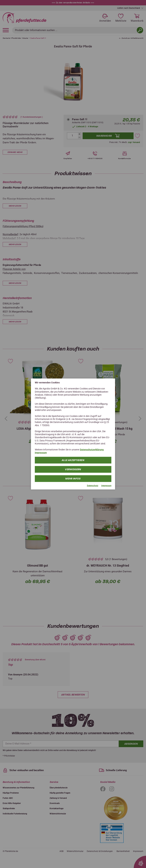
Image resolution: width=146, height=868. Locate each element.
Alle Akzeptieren (73, 460)
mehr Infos (73, 478)
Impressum (41, 453)
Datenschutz (93, 485)
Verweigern (73, 469)
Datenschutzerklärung (92, 450)
